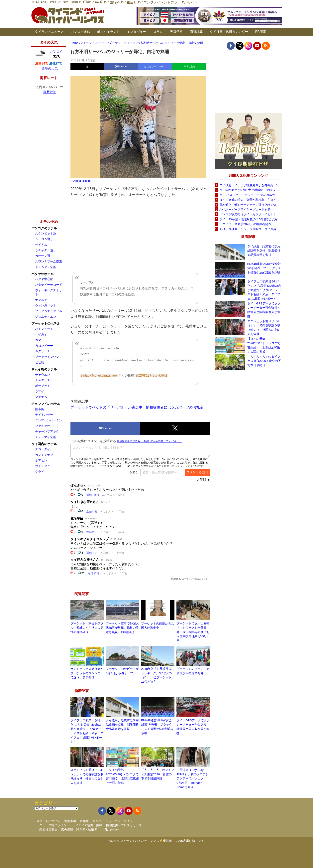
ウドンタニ (43, 466)
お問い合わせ (110, 830)
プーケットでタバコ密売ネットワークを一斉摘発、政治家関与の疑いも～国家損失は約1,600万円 (193, 632)
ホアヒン (41, 460)
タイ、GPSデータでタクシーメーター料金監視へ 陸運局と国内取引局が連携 (265, 310)
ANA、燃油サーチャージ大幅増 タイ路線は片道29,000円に (251, 229)
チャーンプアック (47, 431)
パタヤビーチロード (49, 285)
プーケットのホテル (46, 324)
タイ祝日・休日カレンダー (229, 32)
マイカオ (41, 334)
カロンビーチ (44, 346)
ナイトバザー (44, 415)
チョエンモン (44, 380)
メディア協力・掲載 (89, 825)
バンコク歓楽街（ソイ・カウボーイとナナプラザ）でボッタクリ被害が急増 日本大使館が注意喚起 (251, 214)
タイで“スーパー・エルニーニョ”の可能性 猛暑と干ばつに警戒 (251, 195)
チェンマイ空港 (46, 437)
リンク (97, 821)
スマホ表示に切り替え (189, 841)
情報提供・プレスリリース (124, 825)
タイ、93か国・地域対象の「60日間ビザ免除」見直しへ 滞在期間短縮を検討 (251, 219)
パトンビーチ (44, 329)
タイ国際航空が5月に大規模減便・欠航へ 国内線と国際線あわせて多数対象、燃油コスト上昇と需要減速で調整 (251, 190)
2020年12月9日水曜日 (151, 375)
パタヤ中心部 (44, 279)
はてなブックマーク (155, 67)
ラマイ (40, 391)
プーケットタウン (47, 357)
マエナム (41, 397)
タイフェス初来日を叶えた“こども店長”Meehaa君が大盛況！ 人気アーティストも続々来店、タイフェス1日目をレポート (264, 290)
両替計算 (196, 32)
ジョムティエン (46, 317)
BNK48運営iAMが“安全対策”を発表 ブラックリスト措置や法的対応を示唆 (264, 268)
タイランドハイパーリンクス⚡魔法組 (146, 841)
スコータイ (43, 449)
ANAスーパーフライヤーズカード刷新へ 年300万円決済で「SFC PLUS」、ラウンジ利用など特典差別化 (251, 209)
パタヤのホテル (43, 274)
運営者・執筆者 (87, 830)
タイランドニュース (49, 32)
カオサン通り (44, 256)
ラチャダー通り (46, 250)
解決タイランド (108, 32)
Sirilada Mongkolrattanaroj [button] (99, 375)
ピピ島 (40, 362)
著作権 (84, 821)
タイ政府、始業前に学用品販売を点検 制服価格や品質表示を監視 (122, 725)
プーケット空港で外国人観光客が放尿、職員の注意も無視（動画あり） (122, 628)
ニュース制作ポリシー (54, 825)
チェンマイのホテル (46, 404)
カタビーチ (43, 351)
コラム (158, 32)
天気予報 (176, 32)
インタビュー (136, 32)
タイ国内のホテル (44, 444)
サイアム (41, 245)
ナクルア (41, 300)
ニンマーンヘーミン (49, 420)
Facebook (121, 67)
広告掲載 (67, 830)
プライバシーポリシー (120, 821)
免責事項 (70, 821)
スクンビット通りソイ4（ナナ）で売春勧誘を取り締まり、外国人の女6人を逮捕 (264, 328)
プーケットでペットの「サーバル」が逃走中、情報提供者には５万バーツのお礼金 (137, 407)
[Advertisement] (140, 235)
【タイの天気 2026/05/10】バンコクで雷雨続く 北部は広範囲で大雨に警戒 (264, 345)
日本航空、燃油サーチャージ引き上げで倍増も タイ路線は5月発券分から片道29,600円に (251, 205)
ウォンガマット (46, 305)
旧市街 (40, 409)
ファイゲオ (43, 426)
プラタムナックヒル (49, 311)
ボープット (43, 386)
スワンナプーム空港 (49, 261)
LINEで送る (189, 67)
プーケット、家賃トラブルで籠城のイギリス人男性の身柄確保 (87, 628)
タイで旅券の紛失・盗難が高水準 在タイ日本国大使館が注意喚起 (251, 200)
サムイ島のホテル (44, 369)
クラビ (40, 472)
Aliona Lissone (82, 181)
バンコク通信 (80, 32)
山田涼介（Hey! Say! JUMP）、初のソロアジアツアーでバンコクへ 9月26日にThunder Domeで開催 (193, 778)
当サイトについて (48, 821)
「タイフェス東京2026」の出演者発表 (245, 224)
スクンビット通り (47, 233)
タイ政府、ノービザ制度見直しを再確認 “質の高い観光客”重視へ (251, 185)
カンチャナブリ (46, 455)
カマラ (40, 340)
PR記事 (261, 32)
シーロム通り (44, 239)
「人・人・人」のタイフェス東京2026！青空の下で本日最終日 (158, 774)
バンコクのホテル (44, 228)
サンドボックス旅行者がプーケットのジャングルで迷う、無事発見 (87, 673)
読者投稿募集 (48, 830)
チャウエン (43, 374)
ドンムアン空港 (46, 267)
